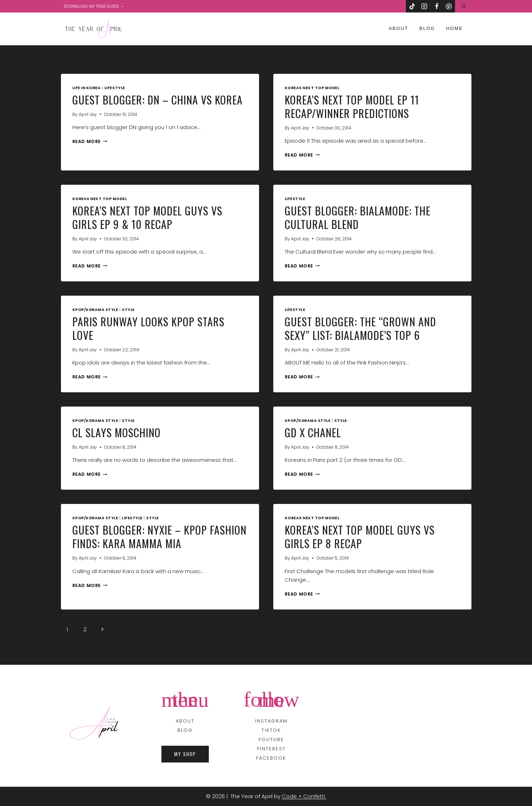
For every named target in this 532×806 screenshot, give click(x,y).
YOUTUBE (271, 739)
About (399, 28)
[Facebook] (437, 6)
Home (454, 28)
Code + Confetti (304, 796)
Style (128, 310)
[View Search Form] (463, 6)
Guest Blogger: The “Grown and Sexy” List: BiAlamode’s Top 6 (360, 328)
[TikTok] (412, 6)
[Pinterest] (449, 6)
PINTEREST (271, 749)
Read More (90, 141)
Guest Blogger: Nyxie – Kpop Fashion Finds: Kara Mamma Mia (159, 537)
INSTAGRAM (271, 721)
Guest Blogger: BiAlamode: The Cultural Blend (358, 217)
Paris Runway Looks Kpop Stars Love (148, 328)
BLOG (185, 730)
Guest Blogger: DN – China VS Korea (157, 100)
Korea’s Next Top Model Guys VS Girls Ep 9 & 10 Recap (147, 217)
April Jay (88, 114)
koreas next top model (312, 88)
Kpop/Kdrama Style (95, 310)
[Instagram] (425, 6)
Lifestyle (115, 88)
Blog (427, 28)
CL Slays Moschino (117, 432)
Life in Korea (87, 88)
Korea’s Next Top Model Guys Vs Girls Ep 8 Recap (360, 537)
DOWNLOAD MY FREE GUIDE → (94, 6)
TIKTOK (271, 730)
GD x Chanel (313, 432)
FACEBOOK (271, 758)
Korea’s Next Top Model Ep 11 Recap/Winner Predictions (352, 106)
